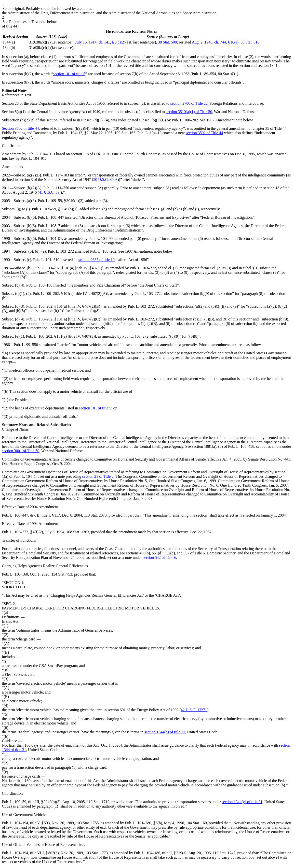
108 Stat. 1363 (78, 532)
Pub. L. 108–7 (49, 226)
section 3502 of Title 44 (204, 133)
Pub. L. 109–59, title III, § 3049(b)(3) (31, 802)
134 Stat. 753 (62, 574)
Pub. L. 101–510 (46, 260)
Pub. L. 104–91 (39, 154)
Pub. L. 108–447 (51, 217)
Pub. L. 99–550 (26, 345)
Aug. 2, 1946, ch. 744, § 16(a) (215, 42)
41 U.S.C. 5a (49, 192)
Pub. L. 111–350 (56, 188)
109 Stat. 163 (125, 133)
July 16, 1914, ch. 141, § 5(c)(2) (100, 42)
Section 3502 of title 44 (20, 128)
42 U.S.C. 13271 (194, 710)
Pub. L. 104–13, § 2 (73, 133)
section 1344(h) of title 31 (165, 732)
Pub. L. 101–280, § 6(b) (143, 823)
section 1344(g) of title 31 (242, 802)
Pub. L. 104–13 (149, 133)
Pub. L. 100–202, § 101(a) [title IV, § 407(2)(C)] (64, 319)
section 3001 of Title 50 (21, 451)
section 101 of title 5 (69, 74)
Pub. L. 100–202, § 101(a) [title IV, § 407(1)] (68, 268)
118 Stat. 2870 (95, 515)
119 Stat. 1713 (98, 802)
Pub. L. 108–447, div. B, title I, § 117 (31, 515)
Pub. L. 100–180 (39, 285)
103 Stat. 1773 (96, 853)
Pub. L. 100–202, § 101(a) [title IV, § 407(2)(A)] (70, 294)
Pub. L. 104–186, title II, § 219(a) (160, 853)
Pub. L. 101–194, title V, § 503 (26, 823)
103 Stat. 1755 (87, 823)
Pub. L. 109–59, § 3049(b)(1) (55, 209)
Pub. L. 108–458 (241, 446)
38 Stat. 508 (167, 42)
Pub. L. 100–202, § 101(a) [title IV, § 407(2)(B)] (64, 306)
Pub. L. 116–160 (15, 574)
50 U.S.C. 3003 (105, 180)
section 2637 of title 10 (97, 260)
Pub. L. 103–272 (61, 251)
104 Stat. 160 (196, 823)
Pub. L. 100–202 (185, 120)
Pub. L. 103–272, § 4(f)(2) (22, 532)
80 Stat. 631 (227, 74)
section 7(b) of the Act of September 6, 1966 (154, 74)
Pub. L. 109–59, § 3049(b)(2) (61, 201)
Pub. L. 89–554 (204, 74)
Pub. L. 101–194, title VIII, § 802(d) (30, 853)
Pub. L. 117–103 (56, 175)
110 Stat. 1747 (224, 853)
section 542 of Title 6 (160, 557)
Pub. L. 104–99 (100, 239)
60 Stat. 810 (250, 42)
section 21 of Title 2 (98, 476)
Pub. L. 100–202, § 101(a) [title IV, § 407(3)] (61, 336)
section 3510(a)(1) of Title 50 (189, 112)
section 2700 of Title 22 (189, 103)
